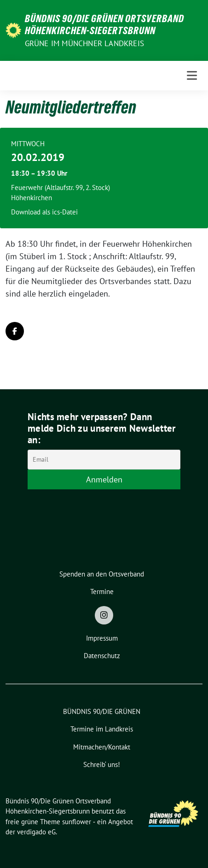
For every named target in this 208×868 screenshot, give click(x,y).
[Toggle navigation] (192, 75)
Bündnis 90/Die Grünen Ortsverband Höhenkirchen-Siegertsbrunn (104, 24)
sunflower (77, 822)
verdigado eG (36, 832)
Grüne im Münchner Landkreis (84, 43)
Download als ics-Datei (44, 212)
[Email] (104, 460)
